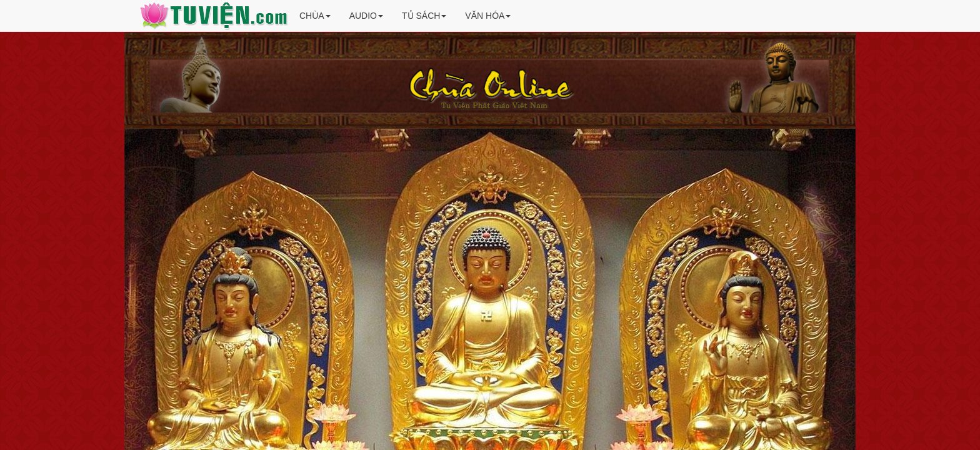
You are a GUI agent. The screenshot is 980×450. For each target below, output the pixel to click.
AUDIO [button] (366, 16)
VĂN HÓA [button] (488, 16)
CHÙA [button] (315, 16)
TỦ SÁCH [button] (424, 16)
